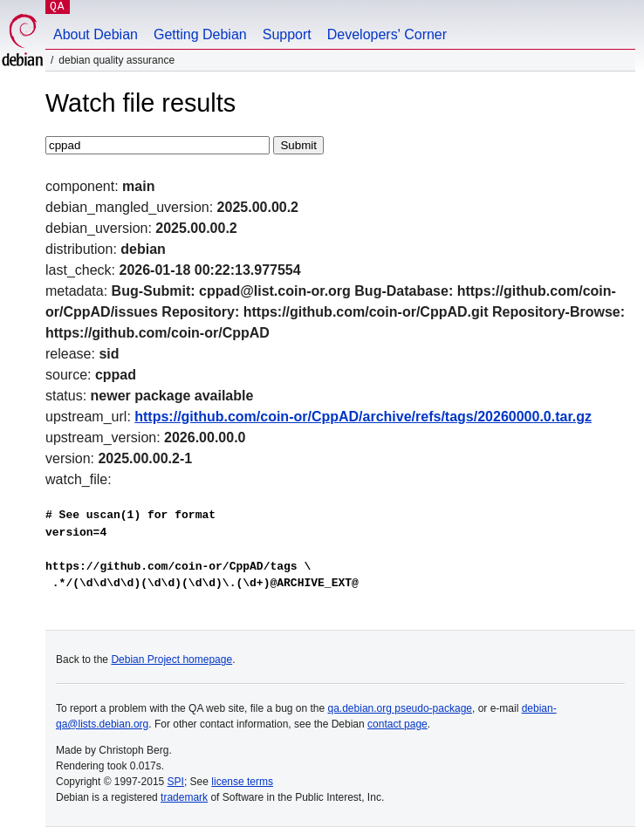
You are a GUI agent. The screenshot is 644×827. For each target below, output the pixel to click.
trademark (184, 797)
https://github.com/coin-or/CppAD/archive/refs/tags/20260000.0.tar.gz (363, 417)
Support (287, 34)
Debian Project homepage (171, 660)
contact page (397, 724)
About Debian (96, 34)
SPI (176, 782)
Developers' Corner (387, 34)
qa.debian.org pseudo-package (400, 708)
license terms (242, 782)
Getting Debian (200, 34)
